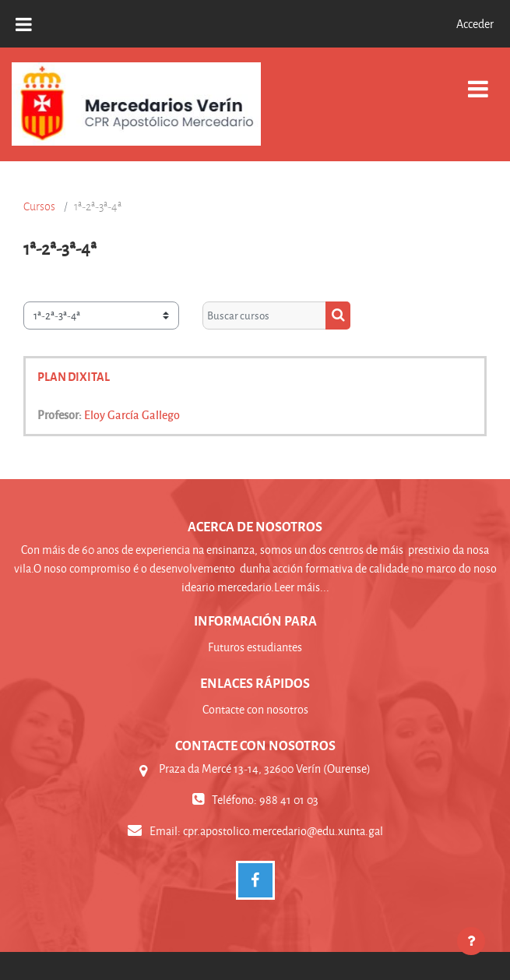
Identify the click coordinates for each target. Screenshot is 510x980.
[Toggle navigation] (478, 81)
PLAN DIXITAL (74, 376)
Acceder (475, 24)
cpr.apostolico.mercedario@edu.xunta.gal (283, 831)
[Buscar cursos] (264, 316)
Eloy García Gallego (132, 414)
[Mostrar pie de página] (471, 941)
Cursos (39, 206)
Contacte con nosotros (255, 709)
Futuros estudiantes (255, 647)
